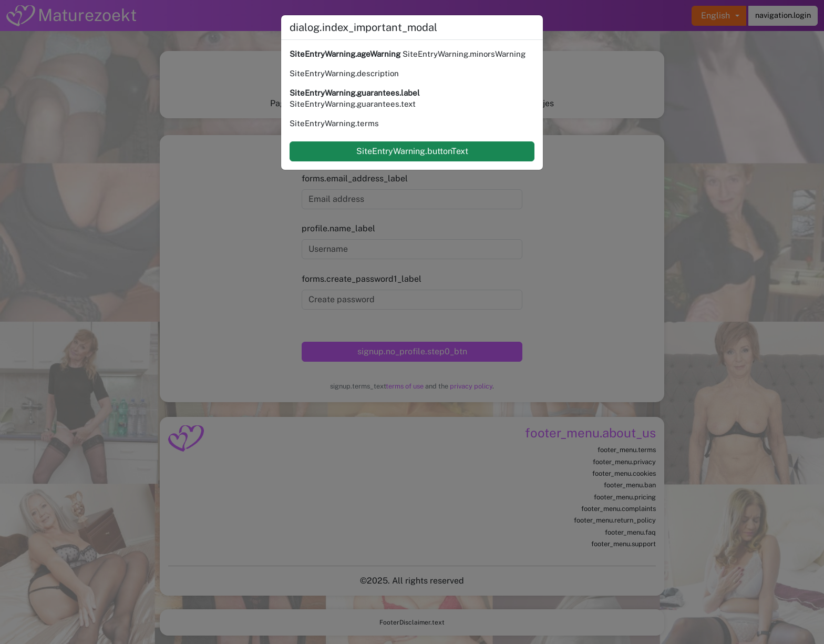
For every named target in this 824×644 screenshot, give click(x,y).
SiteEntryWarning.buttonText (412, 151)
